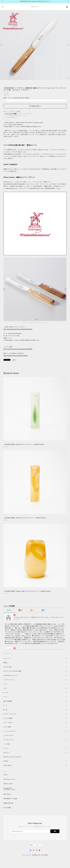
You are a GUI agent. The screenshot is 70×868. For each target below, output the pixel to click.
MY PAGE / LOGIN (10, 790)
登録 (55, 831)
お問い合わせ (7, 794)
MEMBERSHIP (8, 788)
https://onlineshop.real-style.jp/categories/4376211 (18, 329)
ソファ (8, 684)
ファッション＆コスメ (10, 731)
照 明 (5, 710)
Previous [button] (2, 45)
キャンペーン (7, 658)
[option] (35, 45)
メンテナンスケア (8, 735)
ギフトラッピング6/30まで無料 (12, 671)
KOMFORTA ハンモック (10, 675)
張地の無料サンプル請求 (10, 799)
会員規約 (46, 855)
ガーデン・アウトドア (10, 714)
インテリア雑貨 (12, 718)
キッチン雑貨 (12, 727)
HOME (5, 775)
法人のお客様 (7, 808)
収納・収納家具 (13, 701)
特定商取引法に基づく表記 (38, 855)
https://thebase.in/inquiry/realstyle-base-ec (16, 356)
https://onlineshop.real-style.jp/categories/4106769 (18, 349)
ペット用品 (7, 744)
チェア (6, 688)
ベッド (5, 697)
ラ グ (5, 705)
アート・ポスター (13, 723)
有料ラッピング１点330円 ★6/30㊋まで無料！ (17, 98)
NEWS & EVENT (8, 784)
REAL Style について (9, 779)
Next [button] (68, 45)
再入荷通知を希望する (35, 106)
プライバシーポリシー (27, 855)
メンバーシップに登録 (11, 114)
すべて (9, 610)
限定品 (5, 663)
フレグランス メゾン (9, 680)
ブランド (6, 748)
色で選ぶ (6, 761)
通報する (15, 360)
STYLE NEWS (7, 765)
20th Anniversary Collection (12, 757)
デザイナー (7, 753)
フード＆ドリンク (8, 740)
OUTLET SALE (8, 667)
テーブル (6, 693)
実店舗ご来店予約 (8, 803)
